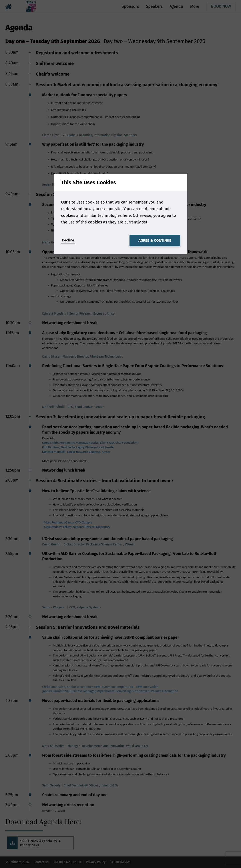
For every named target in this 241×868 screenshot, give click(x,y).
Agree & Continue (155, 240)
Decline (68, 240)
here (127, 216)
